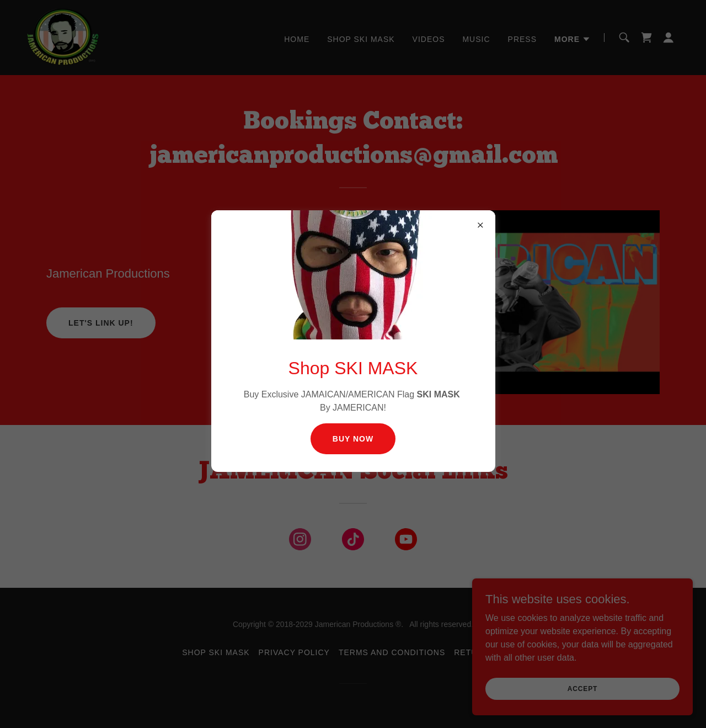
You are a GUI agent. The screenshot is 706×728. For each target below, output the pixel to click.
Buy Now (353, 439)
